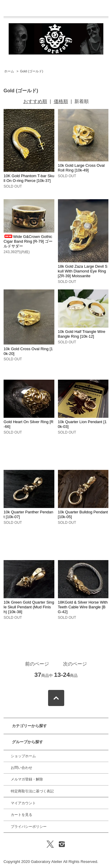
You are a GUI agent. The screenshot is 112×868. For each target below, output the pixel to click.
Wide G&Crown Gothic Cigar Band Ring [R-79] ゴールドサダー (28, 241)
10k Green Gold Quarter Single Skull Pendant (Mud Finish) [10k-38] (29, 607)
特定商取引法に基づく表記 (32, 791)
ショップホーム (23, 756)
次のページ (75, 664)
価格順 (61, 101)
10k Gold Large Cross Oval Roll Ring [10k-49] (81, 168)
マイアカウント (23, 803)
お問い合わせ (22, 768)
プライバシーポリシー (29, 827)
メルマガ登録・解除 (27, 779)
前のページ (37, 664)
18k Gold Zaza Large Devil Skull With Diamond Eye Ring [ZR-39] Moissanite (83, 271)
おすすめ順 (35, 101)
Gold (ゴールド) (32, 71)
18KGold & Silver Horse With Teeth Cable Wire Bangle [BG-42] (83, 607)
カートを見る (22, 815)
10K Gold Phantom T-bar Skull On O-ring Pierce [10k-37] (29, 178)
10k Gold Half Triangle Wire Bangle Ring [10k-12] (82, 334)
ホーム (9, 71)
